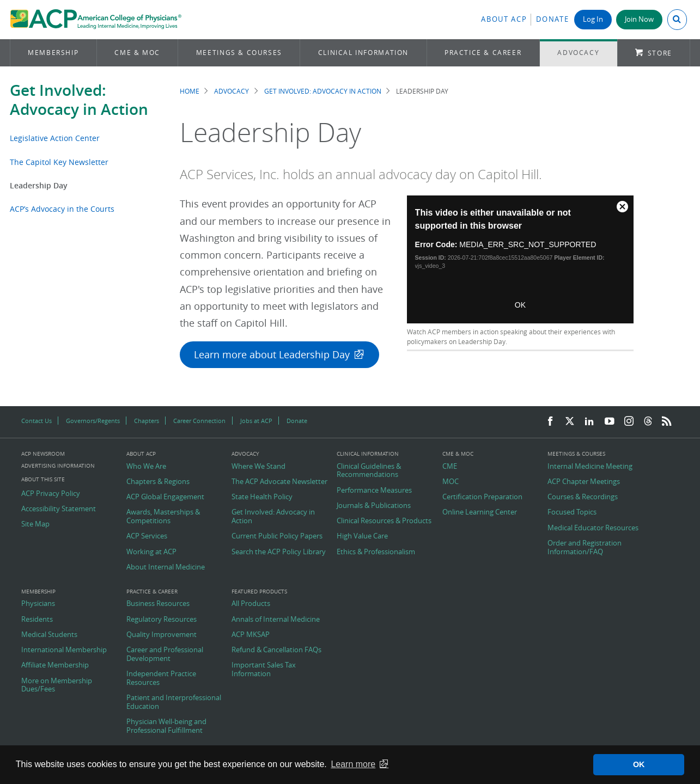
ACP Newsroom (43, 454)
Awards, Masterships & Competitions (163, 516)
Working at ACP (151, 552)
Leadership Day (39, 185)
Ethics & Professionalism (376, 552)
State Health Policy (262, 497)
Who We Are (146, 467)
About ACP (504, 19)
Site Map (35, 524)
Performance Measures (374, 491)
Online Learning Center (480, 512)
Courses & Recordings (583, 497)
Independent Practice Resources (161, 678)
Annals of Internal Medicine (276, 620)
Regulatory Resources (162, 620)
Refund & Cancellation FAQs (276, 650)
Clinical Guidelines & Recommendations (369, 471)
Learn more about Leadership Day (272, 355)
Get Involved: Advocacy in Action (79, 100)
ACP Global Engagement (165, 497)
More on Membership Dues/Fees (57, 685)
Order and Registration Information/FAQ (585, 547)
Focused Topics (572, 512)
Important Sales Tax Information (264, 669)
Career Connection (199, 421)
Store (660, 53)
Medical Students (49, 635)
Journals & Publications (374, 506)
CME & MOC (137, 53)
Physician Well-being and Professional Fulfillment (166, 726)
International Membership (64, 650)
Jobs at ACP (256, 421)
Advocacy (578, 53)
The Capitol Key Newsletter (59, 162)
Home (190, 91)
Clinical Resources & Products (384, 521)
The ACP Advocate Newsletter (279, 482)
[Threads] (648, 422)
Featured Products (259, 592)
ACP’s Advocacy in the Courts (62, 209)
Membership (53, 53)
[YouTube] (610, 422)
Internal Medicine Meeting (590, 467)
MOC (451, 482)
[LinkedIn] (589, 422)
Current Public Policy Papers (277, 536)
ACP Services (147, 536)
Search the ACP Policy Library (279, 552)
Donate (552, 19)
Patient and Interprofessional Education (174, 702)
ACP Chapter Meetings (584, 482)
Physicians (38, 604)
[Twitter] (570, 422)
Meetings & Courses (239, 53)
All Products (251, 604)
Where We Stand (258, 467)
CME (450, 467)
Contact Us (36, 421)
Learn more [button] (353, 764)
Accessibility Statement (59, 509)
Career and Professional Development (165, 654)
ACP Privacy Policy (51, 494)
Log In (593, 19)
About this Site (43, 479)
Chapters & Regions (158, 482)
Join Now (639, 19)
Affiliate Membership (55, 665)
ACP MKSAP (251, 635)
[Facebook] (550, 422)
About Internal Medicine (166, 567)
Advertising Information (58, 466)
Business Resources (158, 604)
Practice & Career (483, 53)
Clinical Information (363, 53)
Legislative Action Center (55, 138)
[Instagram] (629, 422)
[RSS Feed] (667, 422)
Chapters (147, 421)
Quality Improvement (162, 635)
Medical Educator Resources (593, 528)
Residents (37, 620)
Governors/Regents (93, 421)
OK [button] (639, 764)
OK (520, 305)
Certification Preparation (482, 497)
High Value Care (362, 536)
